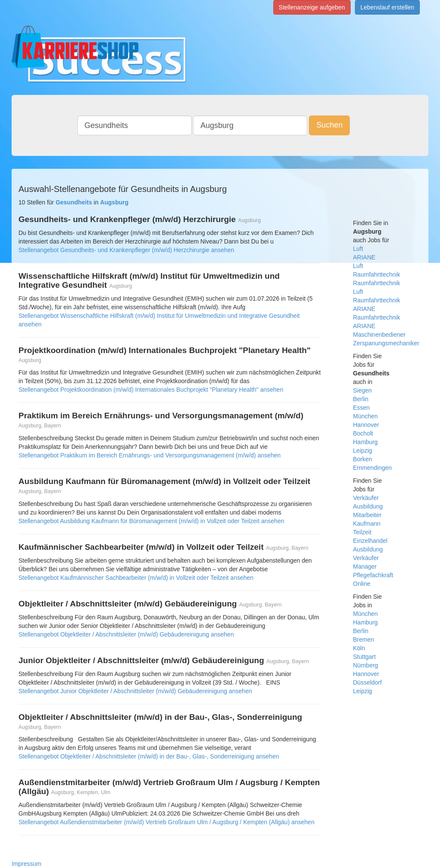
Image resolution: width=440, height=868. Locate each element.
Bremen (364, 640)
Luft (358, 249)
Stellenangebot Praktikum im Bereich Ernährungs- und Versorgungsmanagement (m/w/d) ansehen (150, 455)
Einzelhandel (370, 541)
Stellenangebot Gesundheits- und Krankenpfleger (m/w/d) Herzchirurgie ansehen (126, 250)
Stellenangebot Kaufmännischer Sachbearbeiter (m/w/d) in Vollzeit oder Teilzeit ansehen (136, 578)
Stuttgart (365, 657)
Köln (359, 648)
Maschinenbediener (379, 335)
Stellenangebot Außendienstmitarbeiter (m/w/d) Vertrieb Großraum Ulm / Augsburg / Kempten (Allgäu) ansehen (167, 822)
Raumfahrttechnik (377, 283)
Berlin (361, 399)
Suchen (329, 125)
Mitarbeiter (367, 515)
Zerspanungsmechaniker (386, 343)
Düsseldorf (368, 682)
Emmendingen (373, 468)
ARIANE (364, 257)
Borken (363, 459)
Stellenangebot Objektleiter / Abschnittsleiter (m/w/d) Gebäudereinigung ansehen (126, 634)
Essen (362, 408)
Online (362, 584)
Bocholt (363, 433)
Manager (365, 566)
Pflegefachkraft (373, 575)
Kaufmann (367, 524)
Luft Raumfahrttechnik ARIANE (377, 300)
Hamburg (366, 442)
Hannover (366, 425)
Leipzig (363, 451)
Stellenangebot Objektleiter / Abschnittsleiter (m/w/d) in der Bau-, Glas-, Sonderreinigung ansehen (149, 756)
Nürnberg (366, 665)
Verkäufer (366, 498)
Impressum (26, 864)
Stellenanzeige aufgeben (312, 7)
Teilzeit (362, 532)
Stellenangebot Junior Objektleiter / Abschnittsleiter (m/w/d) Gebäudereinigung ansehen (135, 691)
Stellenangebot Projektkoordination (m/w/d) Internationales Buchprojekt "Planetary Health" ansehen (151, 390)
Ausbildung (368, 506)
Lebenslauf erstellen (387, 7)
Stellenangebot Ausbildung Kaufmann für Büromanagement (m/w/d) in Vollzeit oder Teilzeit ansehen (151, 521)
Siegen (363, 390)
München (366, 416)
